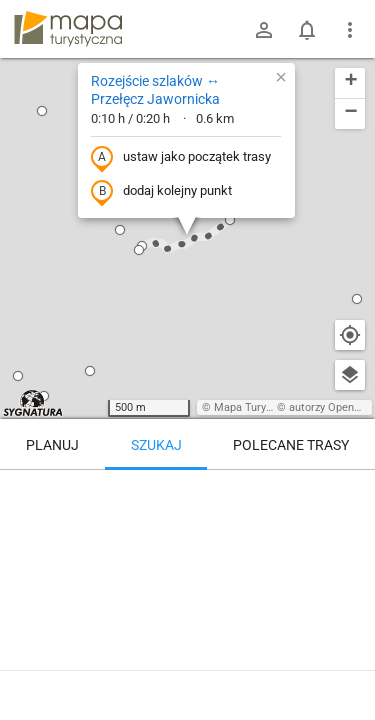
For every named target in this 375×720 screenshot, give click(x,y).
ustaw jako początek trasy (181, 158)
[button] (120, 230)
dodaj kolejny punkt (161, 192)
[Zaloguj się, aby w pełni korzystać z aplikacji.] (349, 665)
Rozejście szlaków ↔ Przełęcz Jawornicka (155, 90)
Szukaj (156, 445)
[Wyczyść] (350, 492)
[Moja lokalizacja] (350, 335)
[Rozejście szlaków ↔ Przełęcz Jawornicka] (187, 555)
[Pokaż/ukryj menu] (350, 30)
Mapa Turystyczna (259, 407)
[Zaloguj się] (264, 30)
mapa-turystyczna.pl (68, 29)
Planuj (52, 445)
